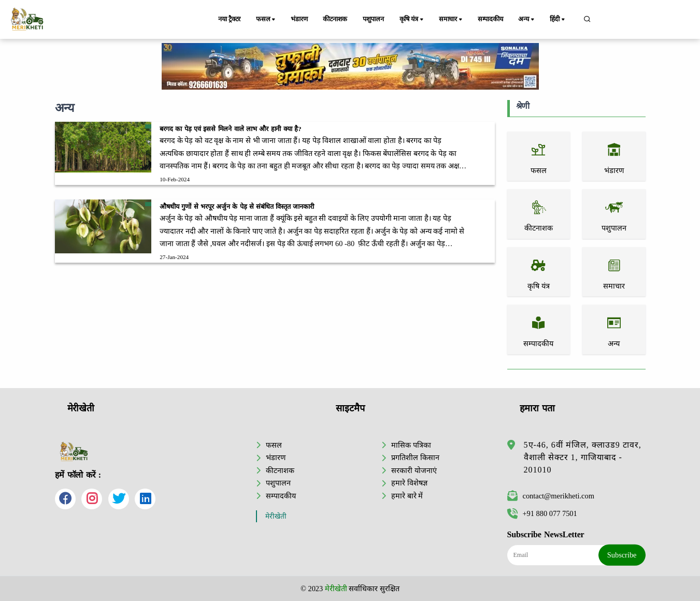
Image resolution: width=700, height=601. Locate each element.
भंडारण (299, 19)
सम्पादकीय (491, 19)
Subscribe (622, 555)
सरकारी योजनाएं (414, 470)
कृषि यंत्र (413, 20)
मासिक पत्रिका (411, 445)
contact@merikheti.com (551, 496)
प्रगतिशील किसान (415, 457)
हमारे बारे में (407, 496)
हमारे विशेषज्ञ (409, 483)
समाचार (452, 20)
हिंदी (559, 20)
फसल (266, 20)
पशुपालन (374, 19)
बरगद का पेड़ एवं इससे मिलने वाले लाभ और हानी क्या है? (230, 129)
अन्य (528, 20)
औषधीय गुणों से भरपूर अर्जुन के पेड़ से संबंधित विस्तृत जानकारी (237, 207)
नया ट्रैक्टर (229, 19)
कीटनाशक (335, 19)
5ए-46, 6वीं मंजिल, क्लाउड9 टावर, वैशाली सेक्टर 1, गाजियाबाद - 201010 (583, 457)
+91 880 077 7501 (542, 513)
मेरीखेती (276, 516)
